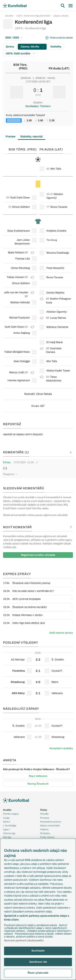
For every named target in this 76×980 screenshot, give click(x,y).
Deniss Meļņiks (55, 293)
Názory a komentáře (50, 826)
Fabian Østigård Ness (17, 352)
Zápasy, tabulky (61, 16)
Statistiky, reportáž (32, 137)
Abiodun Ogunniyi (57, 312)
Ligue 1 (6, 829)
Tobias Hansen (15, 277)
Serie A (7, 822)
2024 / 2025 (14, 38)
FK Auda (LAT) (59, 68)
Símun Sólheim (21, 207)
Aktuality (44, 814)
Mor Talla (56, 169)
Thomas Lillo (22, 259)
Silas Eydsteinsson (19, 231)
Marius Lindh (17, 372)
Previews (45, 818)
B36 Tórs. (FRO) (20, 67)
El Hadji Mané (55, 342)
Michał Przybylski (20, 318)
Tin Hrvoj (52, 240)
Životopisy (45, 833)
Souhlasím (38, 951)
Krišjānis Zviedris (56, 231)
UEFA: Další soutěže (20, 54)
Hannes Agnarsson (19, 380)
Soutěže (9, 16)
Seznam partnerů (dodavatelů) (24, 941)
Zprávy (10, 47)
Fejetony (44, 829)
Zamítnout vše (38, 962)
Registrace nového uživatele (38, 555)
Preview (11, 137)
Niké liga (7, 837)
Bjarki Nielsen (16, 253)
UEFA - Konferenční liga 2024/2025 (33, 16)
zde (14, 547)
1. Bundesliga (10, 826)
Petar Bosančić (55, 268)
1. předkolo (39, 78)
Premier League (11, 814)
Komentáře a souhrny (51, 822)
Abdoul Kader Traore (58, 371)
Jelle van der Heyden (16, 292)
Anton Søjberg (22, 333)
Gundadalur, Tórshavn (38, 106)
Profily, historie (47, 837)
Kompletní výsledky (61, 748)
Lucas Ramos (58, 318)
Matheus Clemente (57, 327)
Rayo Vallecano (38, 776)
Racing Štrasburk (38, 784)
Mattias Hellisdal (20, 302)
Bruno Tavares (59, 207)
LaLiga (6, 818)
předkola (26, 78)
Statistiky (56, 47)
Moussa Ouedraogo (58, 253)
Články (44, 810)
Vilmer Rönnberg (20, 268)
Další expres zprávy (61, 633)
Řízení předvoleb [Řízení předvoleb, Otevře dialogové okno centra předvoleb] (38, 973)
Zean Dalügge (22, 361)
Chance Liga (9, 833)
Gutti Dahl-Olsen (20, 198)
